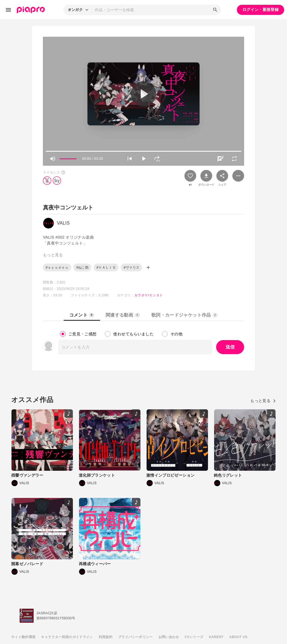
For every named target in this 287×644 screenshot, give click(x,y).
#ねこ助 (82, 267)
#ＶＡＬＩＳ (106, 267)
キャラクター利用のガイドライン (67, 637)
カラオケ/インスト (149, 295)
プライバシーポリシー (135, 637)
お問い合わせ (169, 637)
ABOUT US (238, 637)
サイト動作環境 (23, 637)
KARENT (216, 637)
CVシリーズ (194, 637)
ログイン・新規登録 (261, 10)
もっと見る (263, 401)
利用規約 (106, 637)
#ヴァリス (131, 267)
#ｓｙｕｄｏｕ (57, 267)
